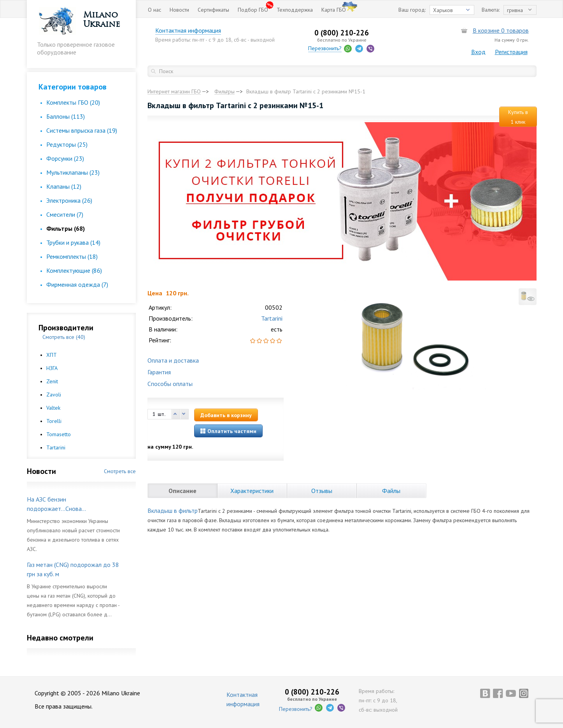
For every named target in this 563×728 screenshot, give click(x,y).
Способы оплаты (170, 384)
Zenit (52, 381)
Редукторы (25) (67, 144)
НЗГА (52, 368)
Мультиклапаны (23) (73, 172)
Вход (478, 52)
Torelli (54, 421)
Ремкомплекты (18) (72, 256)
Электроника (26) (69, 200)
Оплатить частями (228, 431)
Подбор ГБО (253, 10)
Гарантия (159, 372)
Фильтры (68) (66, 228)
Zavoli (54, 395)
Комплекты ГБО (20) (73, 102)
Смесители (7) (65, 214)
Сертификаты (213, 10)
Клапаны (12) (64, 186)
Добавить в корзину (226, 415)
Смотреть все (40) (64, 337)
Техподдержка (295, 10)
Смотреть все (120, 471)
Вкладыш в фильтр (173, 510)
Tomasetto (59, 434)
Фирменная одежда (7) (77, 284)
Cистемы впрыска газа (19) (82, 130)
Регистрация (511, 52)
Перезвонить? (325, 48)
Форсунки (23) (65, 158)
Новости (179, 10)
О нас (154, 10)
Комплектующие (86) (74, 270)
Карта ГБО (334, 10)
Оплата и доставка (173, 360)
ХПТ (52, 355)
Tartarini (56, 447)
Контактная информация (188, 30)
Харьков (443, 10)
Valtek (53, 408)
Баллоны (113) (66, 116)
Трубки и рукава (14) (73, 242)
